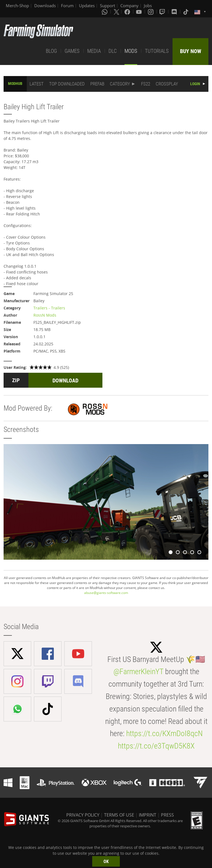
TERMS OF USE (119, 815)
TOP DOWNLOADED (67, 84)
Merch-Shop (17, 6)
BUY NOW (191, 51)
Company (129, 6)
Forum (67, 6)
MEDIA (94, 51)
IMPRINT (148, 815)
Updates (87, 6)
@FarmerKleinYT (138, 672)
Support (108, 6)
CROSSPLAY (167, 84)
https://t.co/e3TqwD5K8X (156, 746)
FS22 (146, 84)
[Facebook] (128, 12)
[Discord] (175, 12)
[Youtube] (139, 12)
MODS (131, 51)
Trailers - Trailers (49, 308)
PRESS (167, 815)
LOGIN (195, 84)
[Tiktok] (186, 12)
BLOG (51, 51)
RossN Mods (45, 315)
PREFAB (97, 84)
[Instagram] (151, 12)
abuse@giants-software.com (106, 593)
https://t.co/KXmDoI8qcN (164, 733)
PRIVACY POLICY (83, 815)
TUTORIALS (157, 51)
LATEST (37, 84)
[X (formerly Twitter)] (116, 12)
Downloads (45, 6)
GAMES (72, 51)
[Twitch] (163, 12)
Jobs (148, 6)
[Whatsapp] (105, 12)
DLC (113, 51)
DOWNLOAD (65, 380)
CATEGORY (120, 84)
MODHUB (15, 84)
